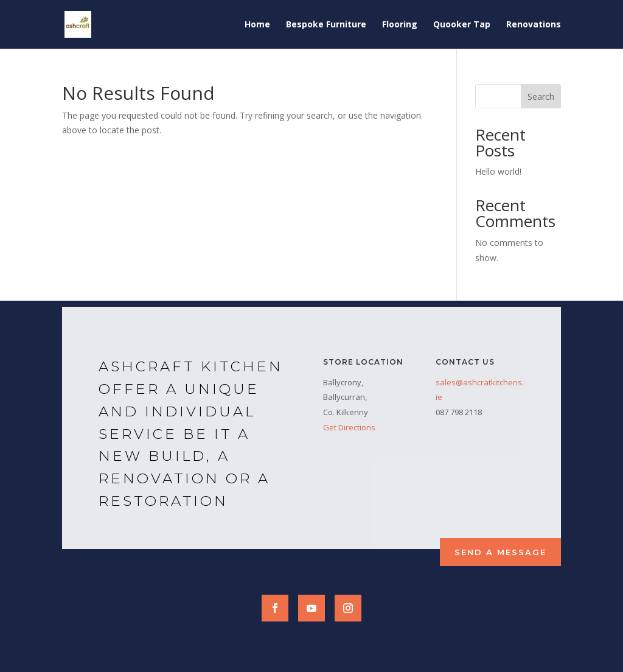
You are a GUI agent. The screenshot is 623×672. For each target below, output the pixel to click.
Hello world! (498, 171)
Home (257, 25)
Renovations (534, 25)
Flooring (400, 25)
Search (541, 96)
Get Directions (349, 427)
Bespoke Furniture (326, 25)
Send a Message (500, 552)
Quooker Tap (462, 25)
